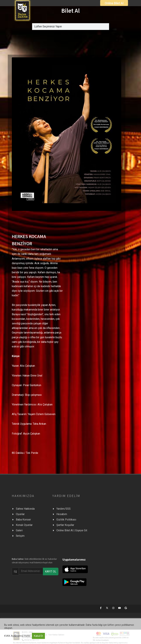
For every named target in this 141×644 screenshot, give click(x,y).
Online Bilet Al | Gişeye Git (72, 530)
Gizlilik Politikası (66, 520)
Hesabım (62, 514)
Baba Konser (23, 520)
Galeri (19, 530)
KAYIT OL (51, 571)
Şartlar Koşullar (65, 525)
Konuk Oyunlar (24, 525)
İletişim (20, 536)
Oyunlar (20, 514)
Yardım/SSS (63, 509)
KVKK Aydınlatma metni (17, 636)
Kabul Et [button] (38, 636)
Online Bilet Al (114, 3)
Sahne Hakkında (25, 509)
